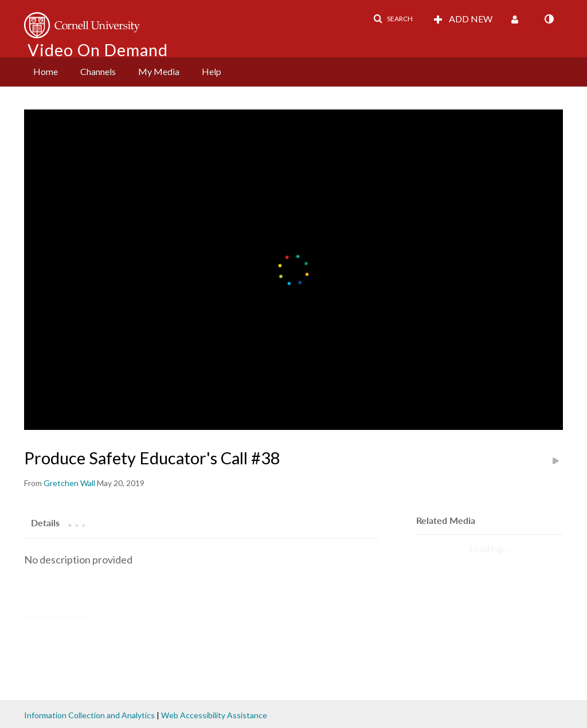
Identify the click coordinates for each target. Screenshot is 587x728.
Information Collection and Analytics (89, 715)
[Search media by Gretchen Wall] (69, 483)
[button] (393, 19)
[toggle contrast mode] (549, 19)
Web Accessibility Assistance (214, 715)
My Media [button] (159, 71)
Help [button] (212, 71)
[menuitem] (46, 72)
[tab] (45, 522)
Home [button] (46, 71)
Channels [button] (98, 71)
